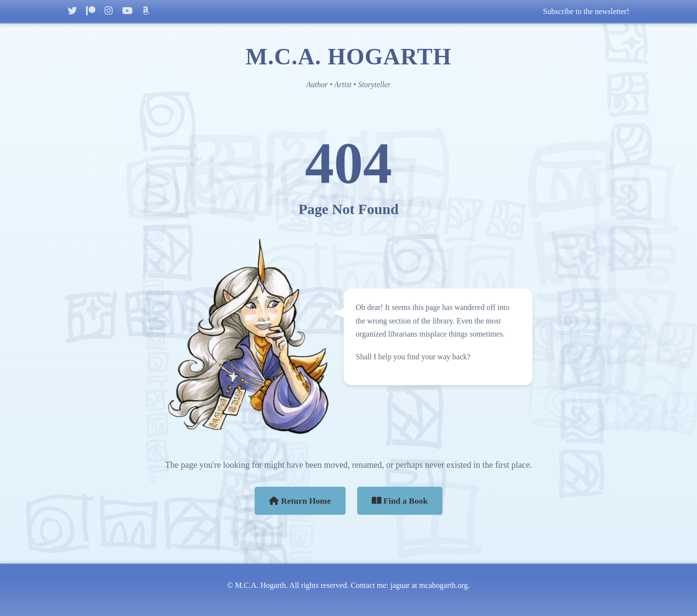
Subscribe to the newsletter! (586, 11)
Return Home (300, 501)
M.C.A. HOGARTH (348, 56)
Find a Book (400, 501)
